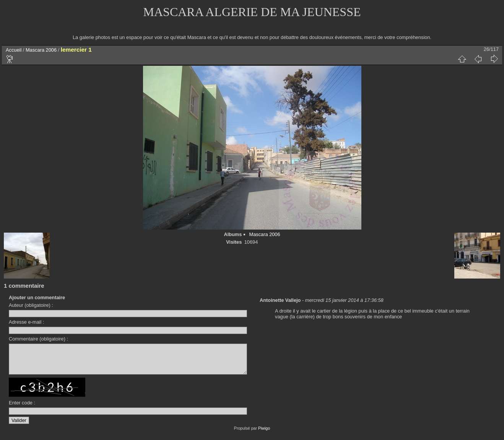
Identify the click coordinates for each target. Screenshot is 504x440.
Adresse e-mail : (26, 322)
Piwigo (264, 434)
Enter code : (22, 408)
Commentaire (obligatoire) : (38, 339)
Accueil (14, 50)
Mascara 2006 (41, 50)
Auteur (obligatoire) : (31, 305)
